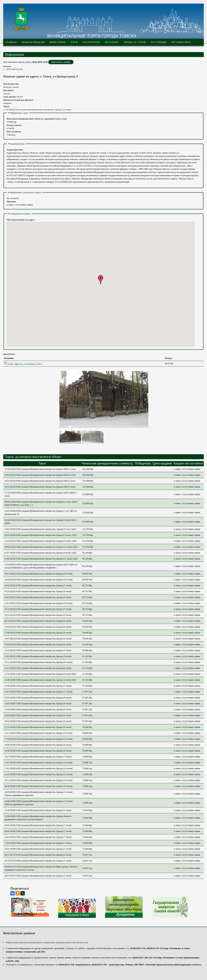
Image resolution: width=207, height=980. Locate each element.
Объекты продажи (33, 42)
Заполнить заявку (61, 62)
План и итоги (91, 42)
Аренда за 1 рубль (135, 42)
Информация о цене (19, 113)
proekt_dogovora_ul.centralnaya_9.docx (25, 364)
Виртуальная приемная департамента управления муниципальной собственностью (47, 942)
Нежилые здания (11, 87)
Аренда (7, 94)
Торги (74, 42)
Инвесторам (58, 42)
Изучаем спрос (181, 42)
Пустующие (159, 42)
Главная (11, 42)
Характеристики (17, 144)
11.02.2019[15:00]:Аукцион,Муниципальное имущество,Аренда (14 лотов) (37, 110)
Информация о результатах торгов (25, 192)
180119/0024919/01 (15, 69)
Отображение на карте (20, 214)
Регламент (112, 42)
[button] (100, 280)
